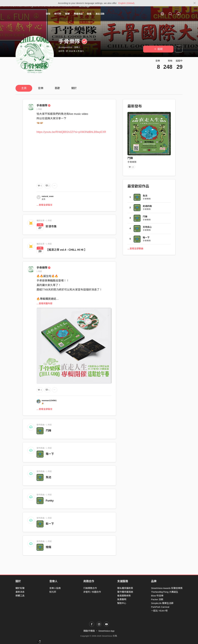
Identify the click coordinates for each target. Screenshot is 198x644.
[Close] (195, 3)
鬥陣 (48, 431)
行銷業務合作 (90, 588)
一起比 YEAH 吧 (159, 611)
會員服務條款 (124, 596)
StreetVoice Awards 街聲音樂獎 (167, 588)
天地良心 (147, 228)
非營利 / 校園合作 (92, 592)
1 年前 (39, 109)
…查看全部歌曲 (135, 250)
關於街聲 (20, 588)
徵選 (89, 14)
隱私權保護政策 (125, 588)
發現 (48, 14)
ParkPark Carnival (160, 607)
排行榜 (58, 14)
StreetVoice (28, 14)
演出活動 (100, 14)
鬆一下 (50, 524)
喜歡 (57, 88)
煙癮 (48, 547)
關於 (74, 88)
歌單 (67, 14)
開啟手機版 (89, 631)
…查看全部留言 (44, 205)
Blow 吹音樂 (157, 596)
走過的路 (147, 207)
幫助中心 (122, 603)
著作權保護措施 (125, 592)
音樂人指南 (55, 588)
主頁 (24, 88)
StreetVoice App (106, 631)
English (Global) (126, 3)
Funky (50, 501)
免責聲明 (122, 599)
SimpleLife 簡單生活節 (162, 603)
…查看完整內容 (44, 303)
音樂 (41, 88)
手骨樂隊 (44, 105)
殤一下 (50, 454)
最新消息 (20, 592)
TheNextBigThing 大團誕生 (165, 592)
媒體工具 (20, 596)
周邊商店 (79, 14)
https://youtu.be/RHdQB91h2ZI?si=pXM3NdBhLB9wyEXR (71, 132)
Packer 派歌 (157, 599)
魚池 (48, 477)
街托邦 (53, 592)
